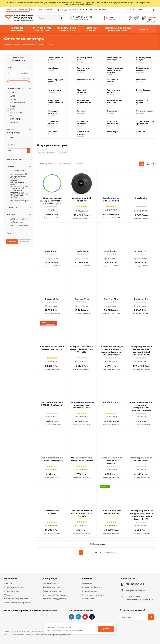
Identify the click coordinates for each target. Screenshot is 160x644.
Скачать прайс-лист (92, 587)
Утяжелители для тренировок (145, 123)
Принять (106, 629)
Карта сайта (88, 599)
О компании (50, 10)
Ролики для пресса (142, 102)
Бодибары (53, 68)
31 (101, 553)
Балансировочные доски (86, 59)
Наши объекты (37, 10)
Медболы (141, 80)
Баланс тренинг (46, 152)
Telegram (78, 617)
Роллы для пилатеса (53, 112)
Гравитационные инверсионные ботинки (115, 70)
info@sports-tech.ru (80, 19)
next (117, 553)
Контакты (103, 10)
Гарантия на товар (52, 591)
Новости (8, 583)
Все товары (110, 552)
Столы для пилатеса (53, 123)
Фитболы (52, 132)
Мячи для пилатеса (82, 91)
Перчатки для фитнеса (113, 91)
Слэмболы (112, 111)
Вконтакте (71, 617)
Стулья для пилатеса (83, 123)
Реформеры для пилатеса (115, 102)
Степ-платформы (145, 111)
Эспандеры (112, 132)
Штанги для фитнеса (83, 133)
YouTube (85, 617)
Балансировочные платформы (116, 59)
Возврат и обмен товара (55, 595)
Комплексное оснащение (18, 10)
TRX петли (141, 132)
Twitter (92, 617)
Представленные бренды (17, 603)
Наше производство (14, 587)
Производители (64, 10)
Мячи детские (54, 90)
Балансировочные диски (56, 59)
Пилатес (63, 152)
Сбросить (25, 242)
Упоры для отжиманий (112, 123)
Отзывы (8, 595)
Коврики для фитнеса (143, 69)
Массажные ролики (112, 81)
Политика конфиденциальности (55, 635)
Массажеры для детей (55, 81)
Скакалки (82, 111)
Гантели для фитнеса (83, 69)
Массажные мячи (85, 80)
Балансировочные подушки (145, 59)
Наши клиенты (11, 591)
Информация (78, 10)
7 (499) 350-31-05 (82, 17)
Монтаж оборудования (54, 599)
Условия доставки (52, 587)
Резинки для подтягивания (84, 102)
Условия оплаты (51, 583)
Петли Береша (143, 90)
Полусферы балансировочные (56, 102)
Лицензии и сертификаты (17, 599)
